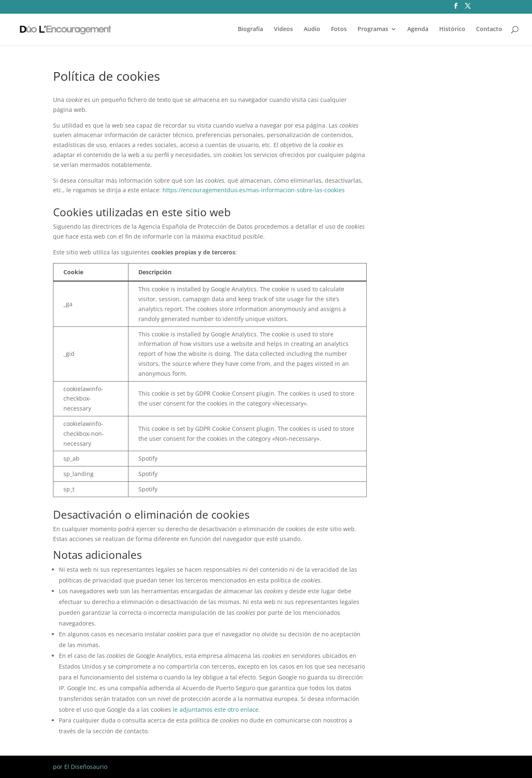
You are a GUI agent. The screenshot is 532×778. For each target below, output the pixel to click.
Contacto (489, 29)
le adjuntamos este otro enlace (216, 709)
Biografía (250, 29)
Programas (373, 29)
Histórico (452, 29)
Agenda (418, 29)
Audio (312, 29)
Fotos (339, 29)
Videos (283, 29)
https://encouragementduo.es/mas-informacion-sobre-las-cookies (254, 190)
